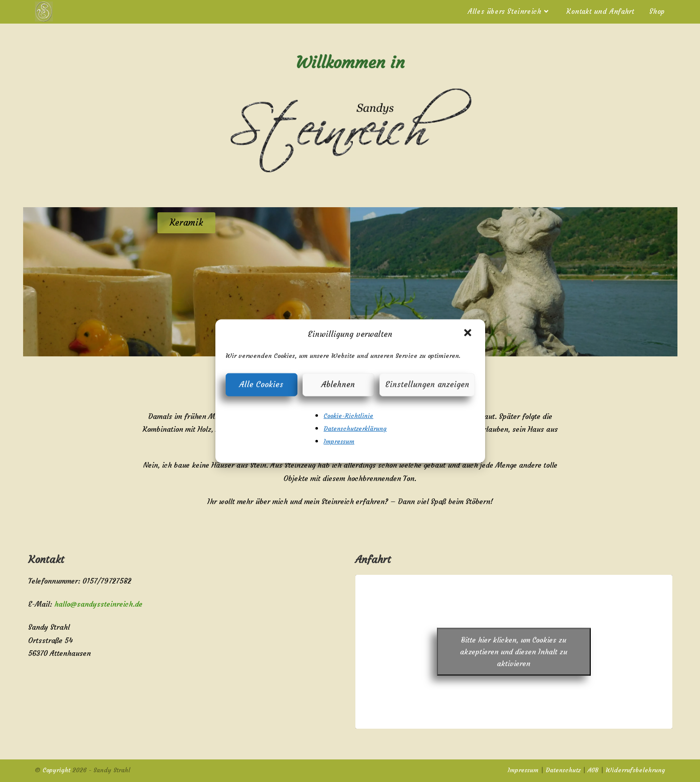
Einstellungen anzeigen (427, 384)
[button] (469, 334)
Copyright (56, 770)
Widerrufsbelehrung (635, 770)
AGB (593, 770)
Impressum (339, 441)
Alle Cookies (261, 384)
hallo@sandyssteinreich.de (98, 604)
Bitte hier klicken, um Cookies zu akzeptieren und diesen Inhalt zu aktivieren (514, 651)
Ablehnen (338, 384)
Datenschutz (563, 770)
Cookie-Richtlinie (348, 415)
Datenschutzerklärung (355, 428)
